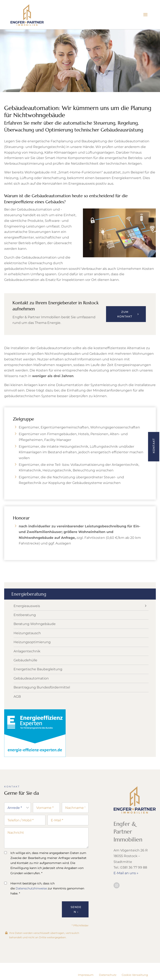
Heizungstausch (27, 644)
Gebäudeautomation (31, 690)
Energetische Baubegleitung (38, 681)
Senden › (76, 921)
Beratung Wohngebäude (35, 635)
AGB (17, 708)
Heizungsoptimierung (32, 653)
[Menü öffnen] (145, 15)
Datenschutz (108, 975)
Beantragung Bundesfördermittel (42, 698)
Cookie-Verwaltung (135, 975)
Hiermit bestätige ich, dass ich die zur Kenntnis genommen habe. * (44, 900)
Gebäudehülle (25, 671)
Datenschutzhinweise (31, 900)
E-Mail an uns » (126, 884)
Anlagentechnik (27, 662)
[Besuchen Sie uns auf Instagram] (117, 896)
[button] (154, 447)
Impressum (86, 975)
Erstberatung (25, 626)
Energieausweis (27, 617)
